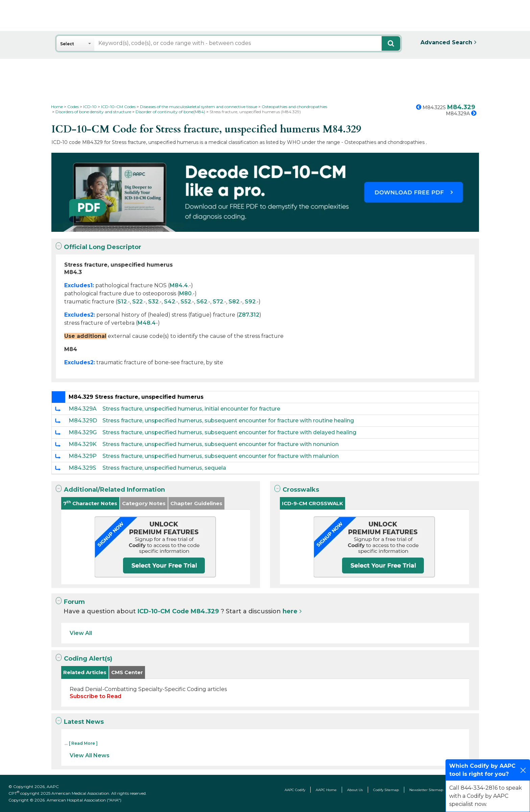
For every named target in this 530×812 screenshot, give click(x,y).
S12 (122, 302)
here (290, 611)
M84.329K (83, 444)
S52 (186, 302)
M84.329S (82, 468)
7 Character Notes (90, 503)
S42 (170, 302)
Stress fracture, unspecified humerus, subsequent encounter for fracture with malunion (221, 456)
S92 (250, 302)
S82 (234, 302)
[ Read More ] (83, 743)
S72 (218, 302)
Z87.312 (249, 315)
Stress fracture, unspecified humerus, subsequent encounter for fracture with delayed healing (229, 432)
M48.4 (147, 323)
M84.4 (179, 285)
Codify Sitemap (386, 790)
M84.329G (83, 432)
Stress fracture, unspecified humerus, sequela (164, 468)
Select (67, 44)
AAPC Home (326, 790)
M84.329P (83, 456)
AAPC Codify (295, 790)
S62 (202, 302)
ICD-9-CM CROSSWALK (312, 503)
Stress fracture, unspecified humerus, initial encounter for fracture (191, 409)
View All (81, 633)
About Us (355, 790)
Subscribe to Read (95, 696)
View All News (90, 755)
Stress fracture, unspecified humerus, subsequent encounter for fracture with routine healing (228, 421)
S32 (153, 302)
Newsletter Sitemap (426, 790)
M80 (185, 293)
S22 (137, 302)
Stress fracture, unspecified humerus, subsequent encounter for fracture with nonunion (221, 444)
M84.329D (83, 421)
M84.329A (83, 409)
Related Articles (85, 672)
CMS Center (127, 672)
